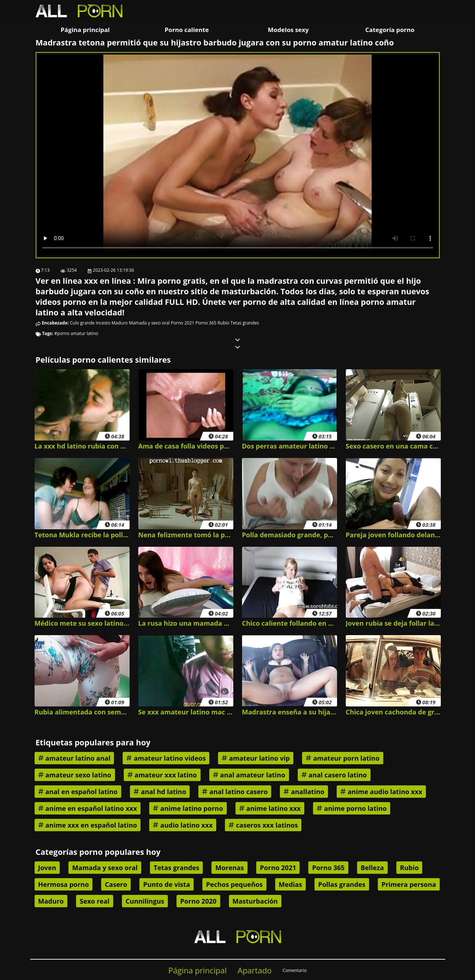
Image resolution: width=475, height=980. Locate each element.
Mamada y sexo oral (149, 323)
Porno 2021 (182, 323)
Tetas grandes (245, 323)
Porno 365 (206, 323)
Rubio (223, 323)
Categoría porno (390, 30)
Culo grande (82, 323)
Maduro (119, 323)
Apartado (255, 970)
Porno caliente (187, 30)
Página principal (85, 30)
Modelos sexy (288, 30)
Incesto (103, 323)
